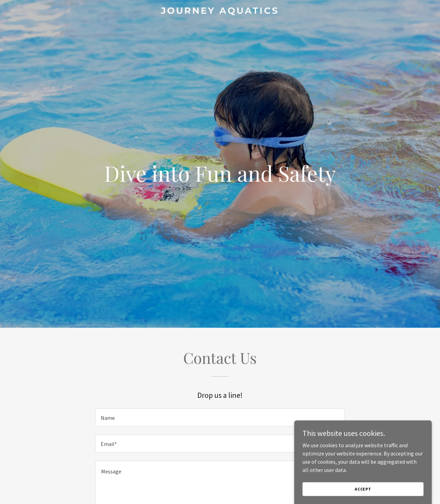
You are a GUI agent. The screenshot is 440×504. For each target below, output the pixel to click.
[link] (220, 12)
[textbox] (220, 417)
